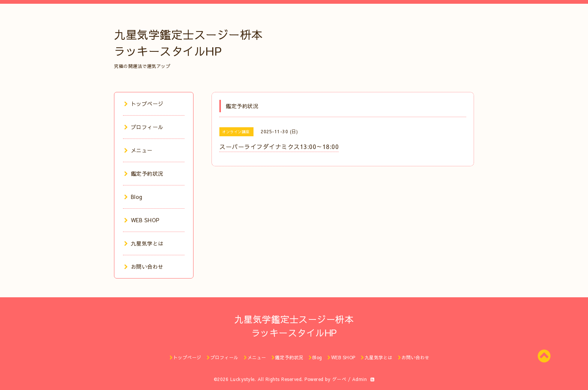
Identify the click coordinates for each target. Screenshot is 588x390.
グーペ (339, 379)
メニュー (138, 150)
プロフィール (144, 127)
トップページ (144, 104)
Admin (360, 379)
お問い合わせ (144, 267)
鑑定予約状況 (144, 173)
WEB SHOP (142, 220)
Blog (133, 197)
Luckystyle (242, 379)
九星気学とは (144, 243)
